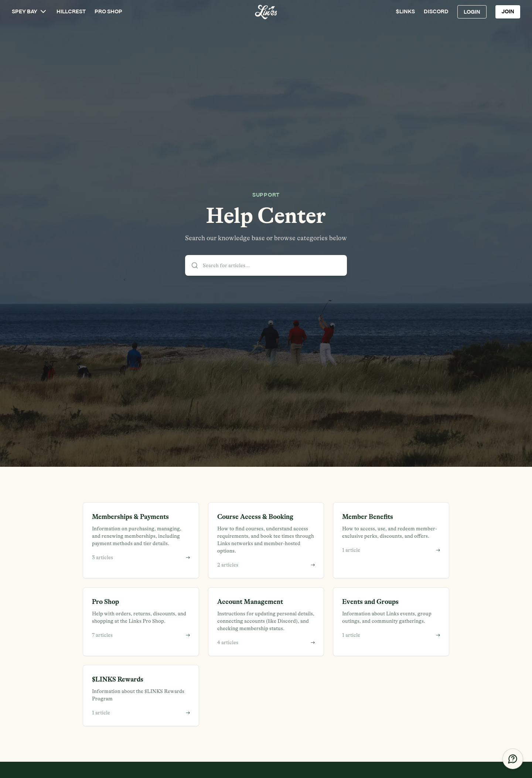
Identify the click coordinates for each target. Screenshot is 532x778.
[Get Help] (513, 759)
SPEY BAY (30, 11)
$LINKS (405, 12)
